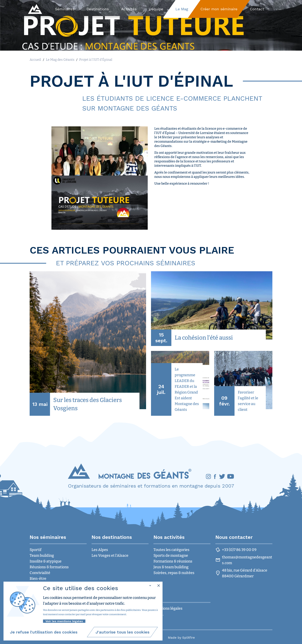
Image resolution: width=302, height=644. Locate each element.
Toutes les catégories (171, 550)
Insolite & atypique (46, 561)
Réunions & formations (49, 567)
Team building (42, 555)
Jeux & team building (171, 567)
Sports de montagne (171, 555)
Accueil (35, 60)
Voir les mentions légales (64, 621)
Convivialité (40, 573)
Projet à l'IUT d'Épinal (96, 60)
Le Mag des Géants (60, 60)
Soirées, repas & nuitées (174, 573)
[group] (88, 344)
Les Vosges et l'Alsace (110, 555)
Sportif (35, 550)
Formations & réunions (173, 561)
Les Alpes (100, 550)
